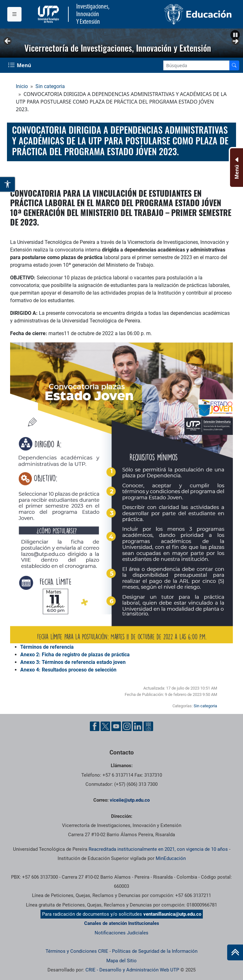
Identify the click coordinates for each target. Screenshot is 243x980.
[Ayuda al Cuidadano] (148, 726)
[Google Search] (196, 65)
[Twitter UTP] (105, 726)
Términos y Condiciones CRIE (77, 951)
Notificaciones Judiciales (121, 933)
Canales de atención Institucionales (122, 923)
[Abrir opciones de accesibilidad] (8, 184)
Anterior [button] (8, 41)
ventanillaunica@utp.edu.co (172, 914)
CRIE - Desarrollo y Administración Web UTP (132, 970)
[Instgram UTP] (127, 726)
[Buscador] (234, 65)
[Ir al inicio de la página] (235, 952)
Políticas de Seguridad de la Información (155, 951)
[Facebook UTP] (95, 726)
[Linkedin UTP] (138, 726)
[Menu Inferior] (236, 168)
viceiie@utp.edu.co (130, 800)
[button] (235, 35)
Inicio (22, 86)
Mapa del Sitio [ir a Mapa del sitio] (121, 961)
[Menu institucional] (14, 14)
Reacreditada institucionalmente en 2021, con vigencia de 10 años (158, 849)
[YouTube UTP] (116, 726)
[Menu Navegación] (20, 65)
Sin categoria (50, 86)
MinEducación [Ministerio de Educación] (171, 858)
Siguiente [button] (235, 41)
